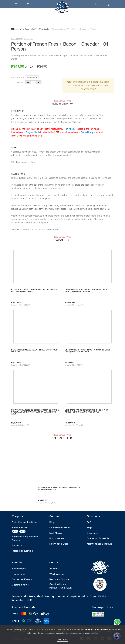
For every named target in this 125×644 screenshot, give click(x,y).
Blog (52, 522)
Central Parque (88, 132)
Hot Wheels (70, 129)
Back (14, 29)
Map (89, 528)
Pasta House (57, 539)
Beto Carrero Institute (24, 522)
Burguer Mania (33, 132)
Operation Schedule (98, 539)
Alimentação (44, 29)
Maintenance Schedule (99, 544)
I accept (62, 639)
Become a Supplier (60, 579)
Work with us (57, 574)
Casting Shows (20, 585)
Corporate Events (22, 579)
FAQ (89, 522)
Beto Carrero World (28, 29)
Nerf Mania (56, 533)
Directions (92, 533)
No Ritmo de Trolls (60, 528)
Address (54, 569)
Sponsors (17, 546)
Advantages (19, 569)
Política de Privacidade (97, 629)
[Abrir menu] (16, 4)
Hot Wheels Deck (59, 544)
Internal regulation (22, 551)
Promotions (18, 574)
